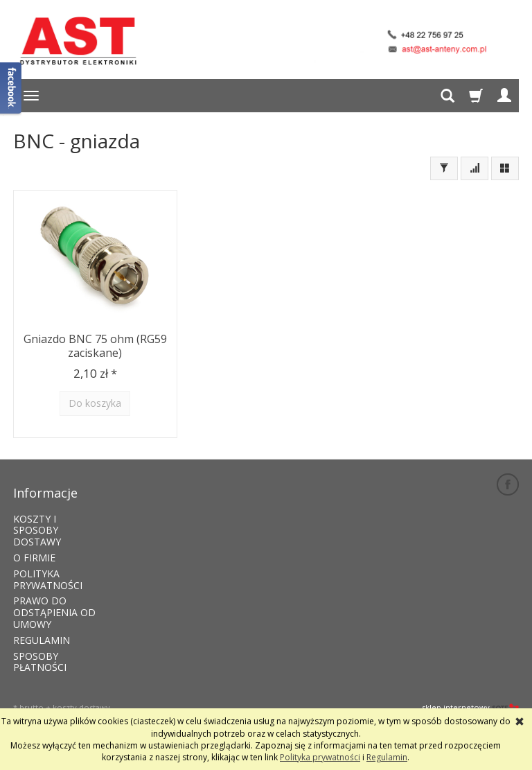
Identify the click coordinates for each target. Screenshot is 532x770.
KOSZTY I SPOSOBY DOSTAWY (37, 517)
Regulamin (387, 757)
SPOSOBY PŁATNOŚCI (40, 649)
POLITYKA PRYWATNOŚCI (48, 566)
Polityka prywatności (320, 757)
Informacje (45, 484)
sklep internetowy (470, 694)
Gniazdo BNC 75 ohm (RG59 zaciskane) (95, 344)
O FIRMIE (34, 544)
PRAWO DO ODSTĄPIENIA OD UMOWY (54, 600)
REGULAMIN (42, 627)
